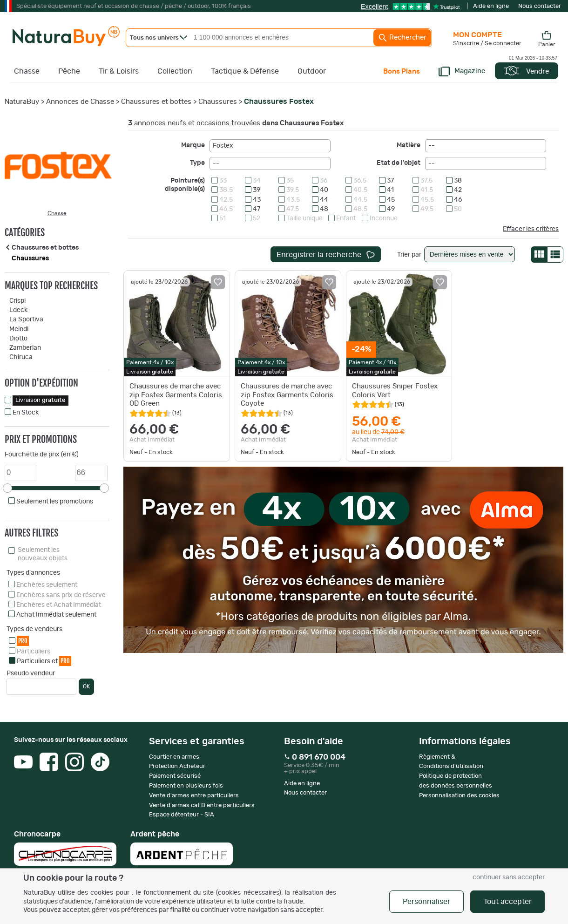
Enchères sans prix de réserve (61, 595)
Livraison (41, 400)
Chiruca (21, 357)
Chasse (27, 71)
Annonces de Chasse (80, 102)
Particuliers (34, 652)
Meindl (19, 329)
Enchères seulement (47, 585)
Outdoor (312, 71)
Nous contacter (540, 6)
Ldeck (18, 310)
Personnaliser (426, 902)
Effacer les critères (531, 229)
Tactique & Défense (245, 71)
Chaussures (218, 102)
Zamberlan (25, 348)
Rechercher (402, 38)
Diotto (18, 339)
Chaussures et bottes (156, 102)
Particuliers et (44, 661)
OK (86, 686)
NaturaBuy (22, 102)
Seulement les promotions (55, 502)
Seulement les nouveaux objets (43, 554)
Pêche (69, 71)
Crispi (17, 301)
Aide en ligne (491, 6)
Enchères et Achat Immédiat (59, 605)
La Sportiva (26, 319)
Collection (175, 71)
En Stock (26, 413)
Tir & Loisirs (119, 71)
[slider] (7, 488)
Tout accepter (508, 902)
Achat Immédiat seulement (56, 615)
